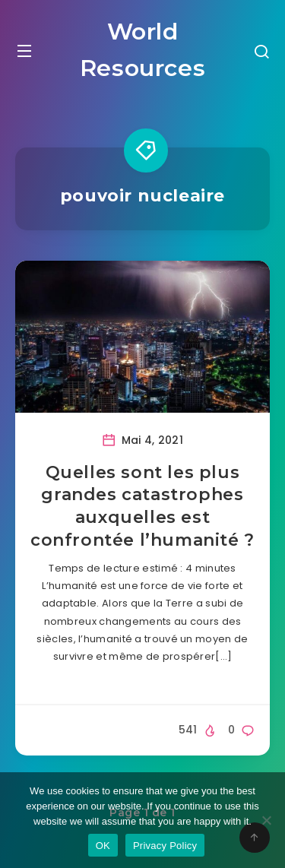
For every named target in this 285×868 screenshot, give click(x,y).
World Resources (142, 50)
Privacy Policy (165, 846)
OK (103, 846)
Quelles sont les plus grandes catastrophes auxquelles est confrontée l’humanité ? (142, 506)
